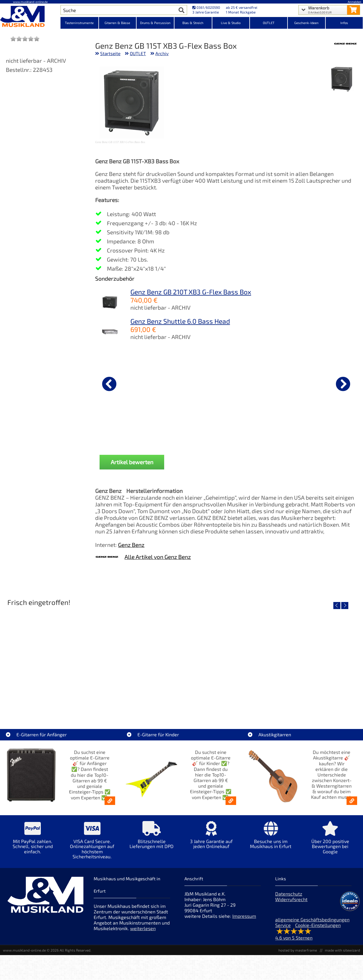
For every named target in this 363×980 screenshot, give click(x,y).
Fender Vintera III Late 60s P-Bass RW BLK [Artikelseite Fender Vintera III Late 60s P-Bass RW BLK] (317, 706)
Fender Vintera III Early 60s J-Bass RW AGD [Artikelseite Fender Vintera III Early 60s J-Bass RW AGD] (228, 706)
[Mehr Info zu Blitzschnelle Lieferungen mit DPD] (152, 843)
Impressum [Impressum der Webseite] (244, 921)
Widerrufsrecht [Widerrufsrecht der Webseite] (291, 904)
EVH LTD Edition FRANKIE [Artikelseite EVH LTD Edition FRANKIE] (48, 706)
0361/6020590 (206, 7)
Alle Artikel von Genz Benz (158, 561)
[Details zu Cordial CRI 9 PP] (258, 383)
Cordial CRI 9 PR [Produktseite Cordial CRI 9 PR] (126, 429)
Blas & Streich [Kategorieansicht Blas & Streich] (193, 23)
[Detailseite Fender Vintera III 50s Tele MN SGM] (137, 664)
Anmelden (354, 2)
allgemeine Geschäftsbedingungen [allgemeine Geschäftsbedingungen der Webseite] (312, 924)
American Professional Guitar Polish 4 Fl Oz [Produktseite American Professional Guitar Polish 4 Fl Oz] (192, 432)
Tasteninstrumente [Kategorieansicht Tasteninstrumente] (79, 23)
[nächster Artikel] (343, 384)
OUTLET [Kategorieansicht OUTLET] (269, 23)
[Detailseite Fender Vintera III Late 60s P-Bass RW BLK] (315, 664)
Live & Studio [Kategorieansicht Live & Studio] (231, 23)
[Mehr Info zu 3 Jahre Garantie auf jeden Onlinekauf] (211, 843)
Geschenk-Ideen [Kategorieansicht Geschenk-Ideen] (306, 23)
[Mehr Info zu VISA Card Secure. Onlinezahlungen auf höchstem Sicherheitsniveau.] (92, 849)
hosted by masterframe (298, 955)
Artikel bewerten (132, 466)
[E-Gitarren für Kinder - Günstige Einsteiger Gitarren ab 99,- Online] (231, 805)
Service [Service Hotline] (283, 930)
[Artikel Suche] (118, 10)
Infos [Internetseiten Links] (344, 23)
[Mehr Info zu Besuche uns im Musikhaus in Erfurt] (271, 843)
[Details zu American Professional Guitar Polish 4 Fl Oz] (192, 383)
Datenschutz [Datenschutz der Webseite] (289, 898)
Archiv (162, 53)
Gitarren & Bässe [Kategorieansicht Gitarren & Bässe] (117, 23)
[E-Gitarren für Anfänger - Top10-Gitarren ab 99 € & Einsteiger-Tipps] (110, 805)
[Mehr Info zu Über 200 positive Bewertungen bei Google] (330, 846)
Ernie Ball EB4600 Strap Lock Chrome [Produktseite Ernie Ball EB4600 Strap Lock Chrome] (324, 432)
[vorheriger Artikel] (109, 384)
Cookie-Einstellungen (318, 930)
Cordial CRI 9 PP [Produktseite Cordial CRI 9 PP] (258, 429)
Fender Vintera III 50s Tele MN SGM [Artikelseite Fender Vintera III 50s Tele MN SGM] (137, 706)
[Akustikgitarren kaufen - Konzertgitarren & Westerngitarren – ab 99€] (352, 805)
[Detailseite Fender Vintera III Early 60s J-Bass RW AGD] (226, 664)
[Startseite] (30, 17)
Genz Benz (131, 549)
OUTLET (138, 53)
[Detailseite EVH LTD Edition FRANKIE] (48, 664)
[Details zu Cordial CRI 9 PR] (126, 383)
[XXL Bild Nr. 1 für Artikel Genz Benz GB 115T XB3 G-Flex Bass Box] (342, 80)
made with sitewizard (342, 955)
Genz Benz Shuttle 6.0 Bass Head (180, 321)
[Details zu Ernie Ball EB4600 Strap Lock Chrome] (324, 383)
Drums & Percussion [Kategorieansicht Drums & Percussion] (155, 23)
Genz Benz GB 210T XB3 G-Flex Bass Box (191, 292)
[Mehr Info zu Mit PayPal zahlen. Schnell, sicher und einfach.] (33, 846)
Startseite (110, 53)
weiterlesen (143, 933)
